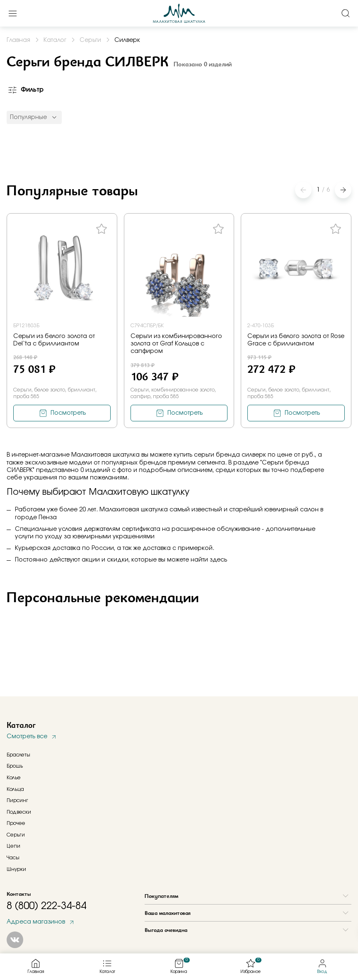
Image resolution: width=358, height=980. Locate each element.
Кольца (15, 789)
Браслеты (18, 755)
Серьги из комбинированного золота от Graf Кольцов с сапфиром (176, 344)
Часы (13, 858)
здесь (218, 560)
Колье (14, 778)
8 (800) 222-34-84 (46, 906)
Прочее (16, 823)
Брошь (15, 766)
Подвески (19, 812)
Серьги (16, 835)
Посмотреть (68, 413)
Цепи (13, 846)
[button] (343, 190)
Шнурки (16, 869)
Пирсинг (17, 800)
